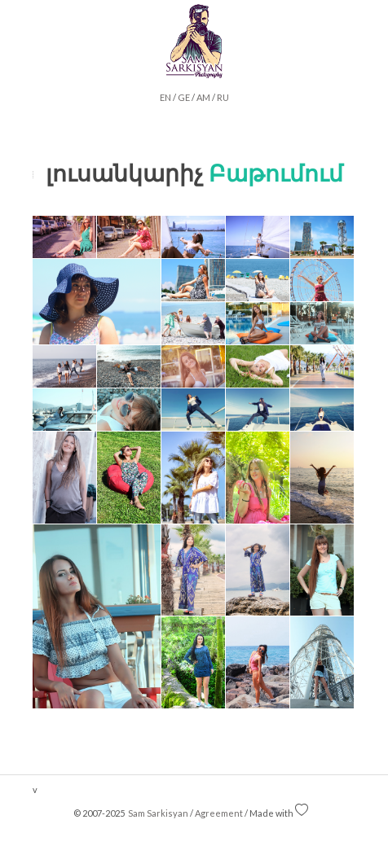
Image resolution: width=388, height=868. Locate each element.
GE (184, 97)
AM (203, 97)
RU (223, 97)
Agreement (219, 813)
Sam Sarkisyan (157, 813)
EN (165, 97)
